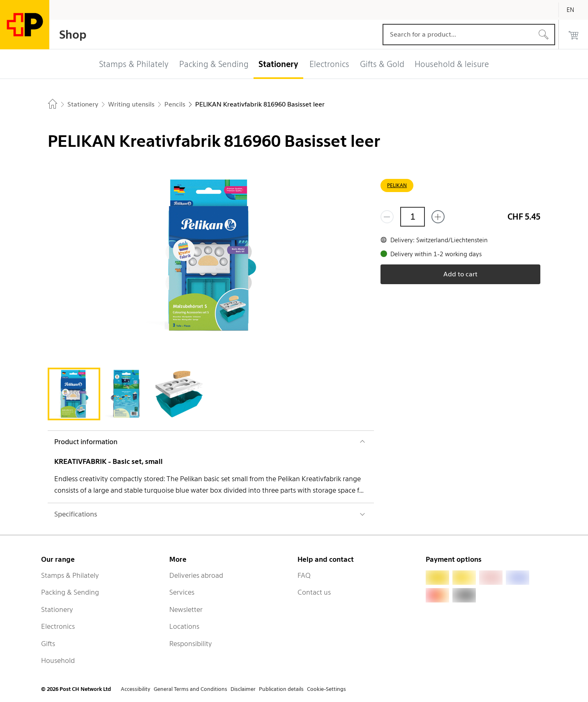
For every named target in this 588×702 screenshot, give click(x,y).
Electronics (58, 626)
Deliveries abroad (196, 575)
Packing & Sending (70, 592)
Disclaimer (243, 689)
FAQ (304, 575)
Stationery (57, 609)
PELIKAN (397, 185)
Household (58, 660)
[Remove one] (387, 217)
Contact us (314, 592)
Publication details (281, 689)
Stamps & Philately (70, 575)
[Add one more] (438, 217)
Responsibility (191, 644)
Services (182, 592)
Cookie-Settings (326, 689)
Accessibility (136, 689)
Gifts (48, 644)
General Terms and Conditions (190, 689)
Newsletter (186, 609)
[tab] (74, 394)
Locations (184, 626)
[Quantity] (413, 217)
